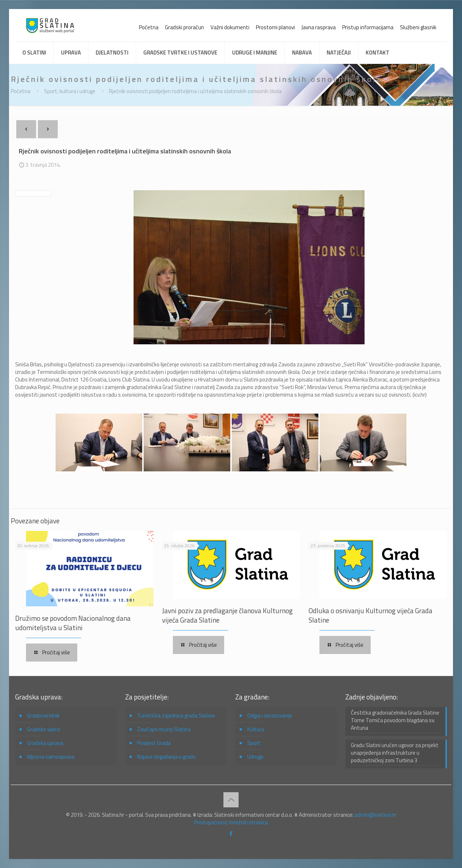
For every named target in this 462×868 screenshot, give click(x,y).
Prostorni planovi (275, 27)
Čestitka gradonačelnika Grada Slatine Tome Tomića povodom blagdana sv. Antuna (395, 720)
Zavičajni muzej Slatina (164, 729)
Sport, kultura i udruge (70, 91)
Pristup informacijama (368, 27)
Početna (149, 27)
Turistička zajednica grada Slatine (176, 716)
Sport (254, 743)
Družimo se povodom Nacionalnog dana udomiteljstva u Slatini (73, 623)
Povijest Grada (154, 743)
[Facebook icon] (231, 834)
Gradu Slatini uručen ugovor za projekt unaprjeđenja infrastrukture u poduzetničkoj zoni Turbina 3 (395, 753)
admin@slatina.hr (375, 815)
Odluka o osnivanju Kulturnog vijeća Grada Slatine (371, 615)
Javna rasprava (319, 27)
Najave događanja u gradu (166, 757)
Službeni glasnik (418, 27)
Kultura (256, 729)
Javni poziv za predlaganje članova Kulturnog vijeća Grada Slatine (227, 615)
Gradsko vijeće (44, 729)
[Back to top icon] (231, 800)
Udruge (255, 757)
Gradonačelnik (43, 716)
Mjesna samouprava (51, 757)
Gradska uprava (45, 743)
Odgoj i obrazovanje (270, 716)
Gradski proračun (184, 27)
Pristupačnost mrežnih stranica (231, 822)
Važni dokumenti (230, 27)
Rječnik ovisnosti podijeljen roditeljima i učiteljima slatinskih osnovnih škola (195, 91)
